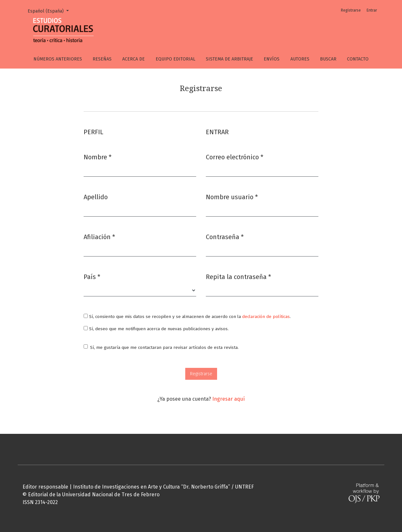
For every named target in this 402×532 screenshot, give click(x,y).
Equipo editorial (175, 59)
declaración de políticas (266, 317)
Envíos (272, 59)
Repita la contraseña (238, 276)
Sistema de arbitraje (229, 59)
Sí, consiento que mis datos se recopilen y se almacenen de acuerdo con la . (187, 317)
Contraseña (225, 236)
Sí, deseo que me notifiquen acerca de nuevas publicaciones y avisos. (156, 329)
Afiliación (99, 236)
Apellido (96, 197)
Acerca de (133, 59)
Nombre (98, 157)
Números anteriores (58, 59)
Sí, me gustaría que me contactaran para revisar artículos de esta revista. (164, 347)
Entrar (372, 10)
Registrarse (351, 10)
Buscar (328, 59)
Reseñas (102, 59)
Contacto (358, 59)
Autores (300, 59)
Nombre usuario (232, 196)
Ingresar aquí (228, 399)
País (92, 276)
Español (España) (50, 11)
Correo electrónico (235, 157)
